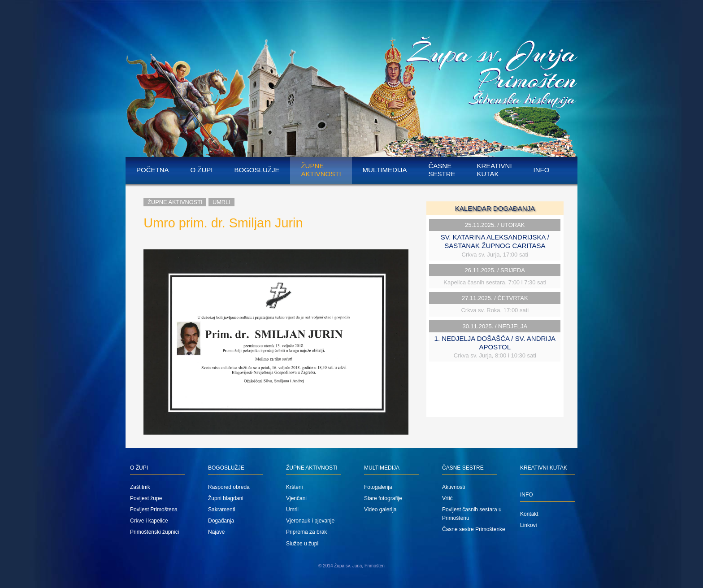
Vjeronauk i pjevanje (310, 521)
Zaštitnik (140, 487)
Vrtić (447, 498)
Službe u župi (302, 544)
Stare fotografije (383, 498)
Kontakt (529, 514)
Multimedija (385, 170)
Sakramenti (222, 510)
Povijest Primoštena (154, 510)
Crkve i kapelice (149, 521)
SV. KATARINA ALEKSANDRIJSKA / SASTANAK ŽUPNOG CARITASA (495, 241)
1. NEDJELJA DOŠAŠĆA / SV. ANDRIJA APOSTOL (495, 343)
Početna (153, 170)
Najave (216, 532)
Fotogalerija (378, 487)
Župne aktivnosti (321, 170)
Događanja (221, 521)
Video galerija (380, 510)
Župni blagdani (226, 498)
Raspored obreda (229, 487)
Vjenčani (296, 498)
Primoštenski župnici (154, 532)
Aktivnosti (453, 487)
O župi (202, 170)
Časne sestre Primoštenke (474, 529)
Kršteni (294, 487)
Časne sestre (442, 170)
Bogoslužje (257, 170)
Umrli (221, 202)
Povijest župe (146, 498)
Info (542, 170)
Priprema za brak (306, 532)
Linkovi (528, 525)
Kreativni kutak (495, 170)
